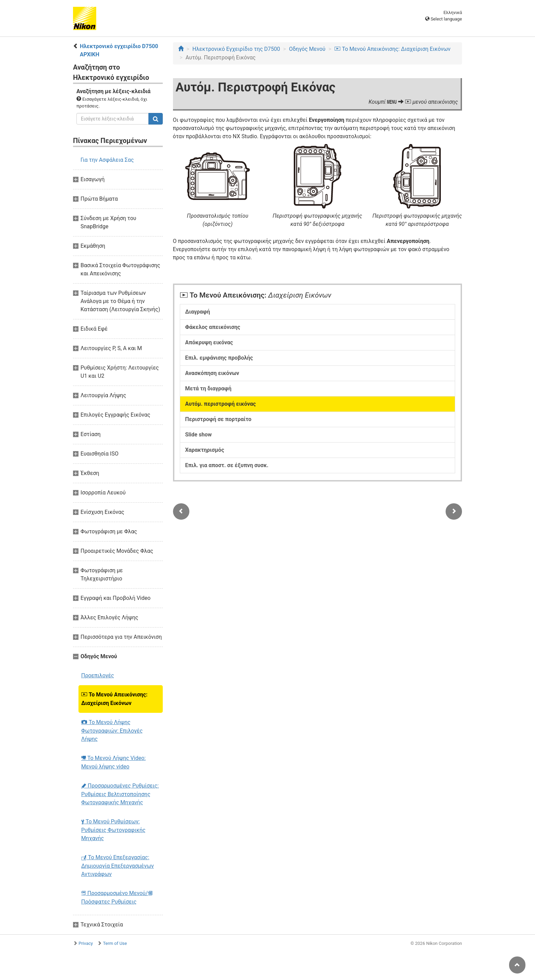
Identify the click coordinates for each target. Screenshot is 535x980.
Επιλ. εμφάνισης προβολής (219, 358)
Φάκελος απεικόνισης (213, 327)
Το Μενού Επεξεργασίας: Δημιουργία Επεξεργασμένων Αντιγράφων (118, 866)
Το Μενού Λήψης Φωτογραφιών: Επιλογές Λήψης (112, 731)
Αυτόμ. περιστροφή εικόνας (221, 404)
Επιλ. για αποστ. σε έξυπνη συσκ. (227, 465)
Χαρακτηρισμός (205, 450)
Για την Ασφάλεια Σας (107, 160)
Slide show (199, 435)
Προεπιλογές (98, 675)
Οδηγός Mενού (307, 49)
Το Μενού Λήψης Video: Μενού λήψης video (113, 762)
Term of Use (115, 943)
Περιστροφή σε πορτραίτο (218, 419)
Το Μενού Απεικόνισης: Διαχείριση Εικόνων (114, 699)
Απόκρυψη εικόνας (209, 342)
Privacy (86, 943)
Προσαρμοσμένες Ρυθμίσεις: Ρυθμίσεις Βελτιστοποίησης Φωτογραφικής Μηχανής (120, 794)
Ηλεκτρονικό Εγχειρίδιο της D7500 (236, 49)
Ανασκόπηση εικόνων (212, 373)
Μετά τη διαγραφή (208, 388)
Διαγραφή (198, 312)
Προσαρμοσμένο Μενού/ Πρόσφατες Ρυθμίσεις (117, 897)
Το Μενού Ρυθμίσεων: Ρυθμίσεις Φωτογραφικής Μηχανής (113, 830)
